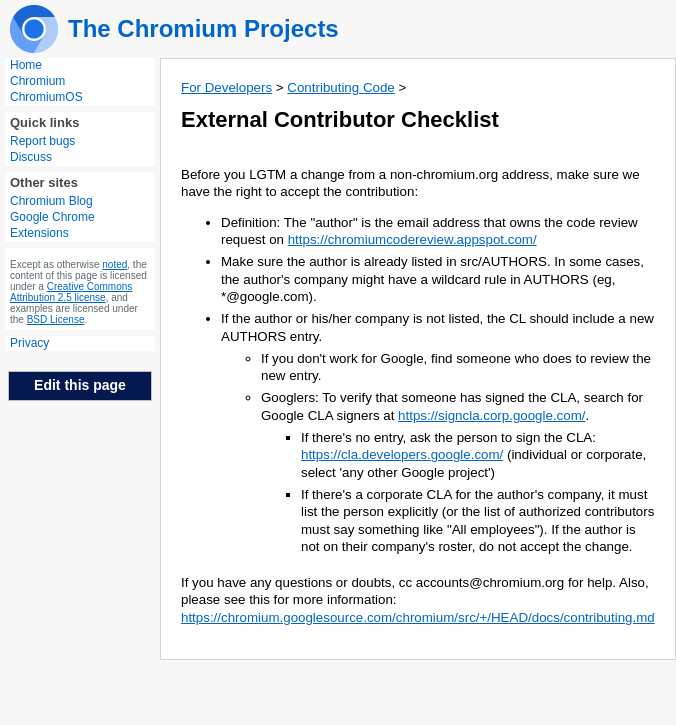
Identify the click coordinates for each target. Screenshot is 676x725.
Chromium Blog (51, 201)
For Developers (226, 87)
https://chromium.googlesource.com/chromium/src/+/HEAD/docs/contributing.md (418, 617)
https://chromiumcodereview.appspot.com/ (412, 239)
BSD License (56, 319)
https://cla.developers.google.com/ (402, 454)
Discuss (31, 157)
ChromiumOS (46, 97)
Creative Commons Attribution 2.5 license (71, 292)
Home (26, 65)
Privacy (29, 343)
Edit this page (80, 385)
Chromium (37, 81)
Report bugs (42, 141)
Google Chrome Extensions (52, 225)
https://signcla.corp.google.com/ (491, 415)
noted (114, 264)
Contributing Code (340, 87)
